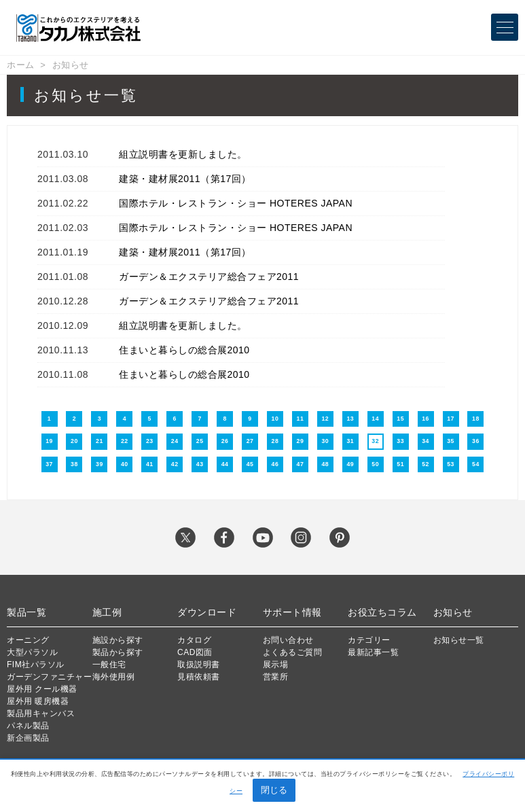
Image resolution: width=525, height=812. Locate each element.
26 (225, 441)
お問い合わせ (288, 640)
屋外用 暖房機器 (38, 701)
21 (99, 441)
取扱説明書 (199, 665)
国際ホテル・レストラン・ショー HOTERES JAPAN (236, 203)
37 (49, 464)
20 (74, 441)
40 (125, 464)
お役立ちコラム (382, 612)
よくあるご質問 (293, 652)
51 (400, 464)
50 (375, 464)
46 (275, 464)
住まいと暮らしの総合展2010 (184, 350)
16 (426, 419)
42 (175, 464)
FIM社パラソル (36, 665)
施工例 (107, 612)
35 (451, 441)
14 (375, 419)
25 (200, 441)
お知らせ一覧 (459, 640)
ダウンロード (207, 612)
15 (400, 419)
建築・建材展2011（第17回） (185, 179)
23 (150, 441)
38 (74, 464)
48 (325, 464)
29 (301, 441)
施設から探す (118, 640)
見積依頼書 (199, 677)
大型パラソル (32, 652)
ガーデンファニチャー (49, 677)
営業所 (276, 677)
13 (350, 419)
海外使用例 (114, 677)
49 (350, 464)
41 (150, 464)
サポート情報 (292, 612)
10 (275, 419)
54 (476, 464)
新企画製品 (28, 738)
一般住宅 (109, 665)
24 (175, 441)
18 (476, 419)
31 (350, 441)
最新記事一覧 (373, 652)
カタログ (194, 640)
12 (325, 419)
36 (476, 441)
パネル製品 (28, 726)
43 (200, 464)
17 (451, 419)
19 (49, 441)
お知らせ (71, 65)
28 (275, 441)
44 (225, 464)
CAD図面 (195, 652)
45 (250, 464)
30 (325, 441)
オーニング (28, 640)
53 (451, 464)
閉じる (274, 790)
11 (301, 419)
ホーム (21, 65)
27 (250, 441)
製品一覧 (26, 612)
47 (301, 464)
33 (400, 441)
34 (426, 441)
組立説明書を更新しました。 (183, 154)
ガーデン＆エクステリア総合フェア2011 (209, 277)
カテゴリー (369, 640)
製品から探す (118, 652)
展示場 (276, 665)
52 (426, 464)
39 (99, 464)
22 (125, 441)
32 (375, 441)
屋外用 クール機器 (42, 689)
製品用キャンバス (41, 713)
